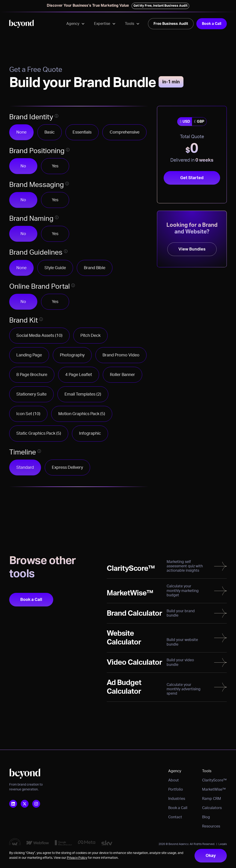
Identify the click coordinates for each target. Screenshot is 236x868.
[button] (76, 24)
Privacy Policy (77, 858)
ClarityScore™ (214, 780)
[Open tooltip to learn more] (56, 116)
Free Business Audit (171, 24)
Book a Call (212, 24)
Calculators (212, 808)
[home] (21, 24)
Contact (175, 817)
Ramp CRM (212, 799)
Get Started (192, 178)
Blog (206, 817)
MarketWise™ (214, 789)
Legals (223, 844)
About (174, 780)
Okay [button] (211, 856)
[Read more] (167, 566)
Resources (211, 826)
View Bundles (192, 249)
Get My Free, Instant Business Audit (160, 6)
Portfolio (176, 789)
